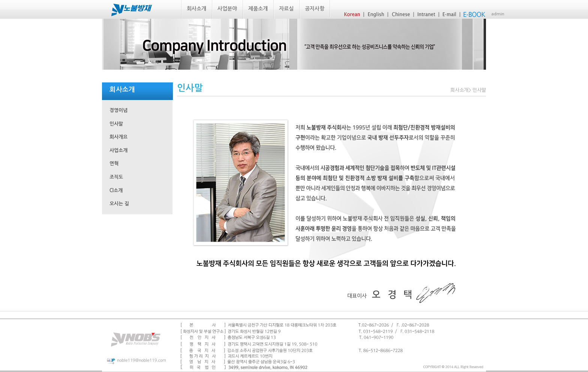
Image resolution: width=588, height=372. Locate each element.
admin (498, 14)
